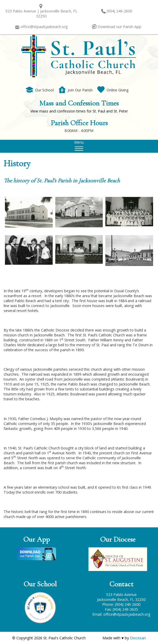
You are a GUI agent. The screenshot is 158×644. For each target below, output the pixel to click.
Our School (40, 90)
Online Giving (113, 90)
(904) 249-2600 (119, 11)
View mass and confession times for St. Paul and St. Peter (79, 111)
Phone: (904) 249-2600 (121, 604)
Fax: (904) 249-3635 (121, 609)
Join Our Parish (75, 90)
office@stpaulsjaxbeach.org (44, 27)
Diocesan (138, 638)
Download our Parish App (119, 27)
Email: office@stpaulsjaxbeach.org (121, 614)
